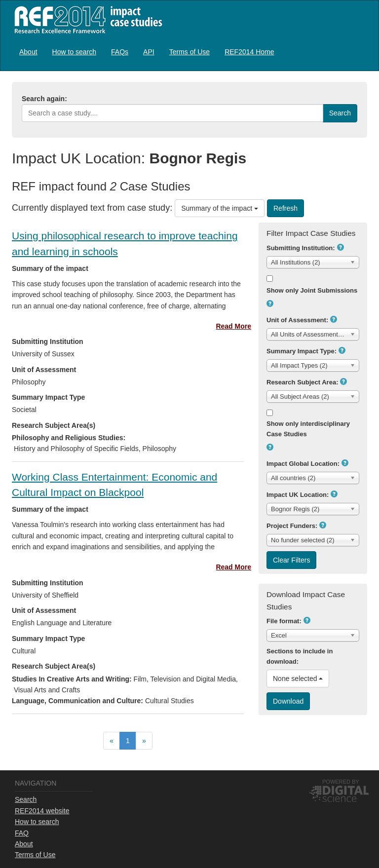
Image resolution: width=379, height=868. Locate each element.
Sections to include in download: (300, 656)
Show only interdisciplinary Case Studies (308, 429)
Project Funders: (292, 526)
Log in (358, 48)
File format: (284, 621)
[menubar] (147, 52)
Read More (233, 326)
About (28, 52)
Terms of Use (189, 52)
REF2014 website (42, 811)
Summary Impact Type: (302, 351)
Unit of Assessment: (297, 320)
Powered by (341, 782)
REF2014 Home (249, 52)
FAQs (120, 52)
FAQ (22, 833)
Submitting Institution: (301, 248)
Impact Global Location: (303, 464)
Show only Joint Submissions (312, 290)
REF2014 (86, 19)
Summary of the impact (220, 208)
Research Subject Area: (302, 382)
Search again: (44, 99)
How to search (74, 52)
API (149, 52)
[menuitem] (28, 52)
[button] (341, 247)
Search (26, 799)
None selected (298, 679)
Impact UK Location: (298, 495)
